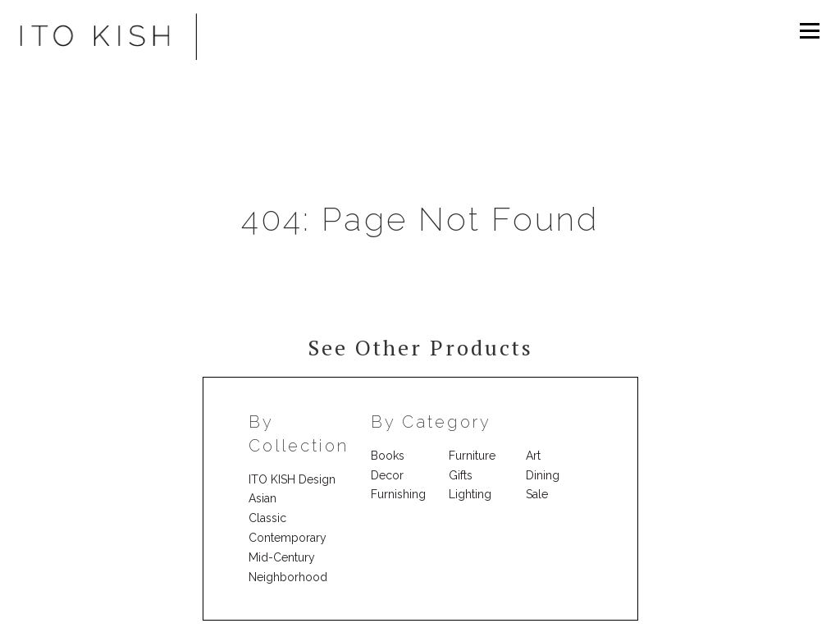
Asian (262, 498)
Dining (543, 475)
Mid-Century (282, 557)
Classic (267, 518)
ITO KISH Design (292, 479)
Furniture (472, 456)
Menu (809, 30)
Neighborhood (288, 577)
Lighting (470, 494)
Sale (537, 494)
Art (533, 456)
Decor (387, 475)
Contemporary (288, 538)
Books (388, 456)
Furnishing (398, 494)
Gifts (461, 475)
